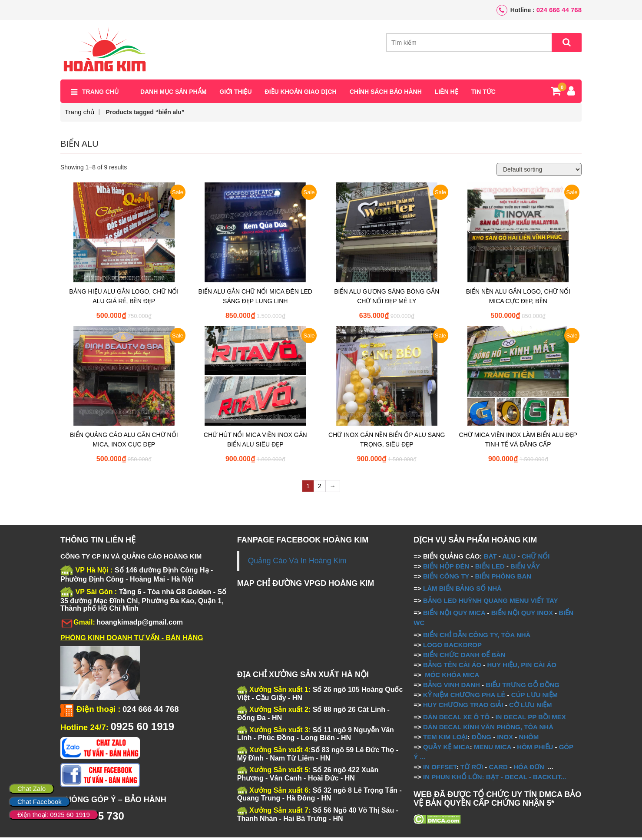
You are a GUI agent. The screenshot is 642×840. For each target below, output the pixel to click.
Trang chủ (100, 94)
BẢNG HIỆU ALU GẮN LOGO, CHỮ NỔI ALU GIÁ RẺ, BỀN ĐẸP (124, 299)
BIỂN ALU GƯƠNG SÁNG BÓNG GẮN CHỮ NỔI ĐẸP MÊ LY (387, 299)
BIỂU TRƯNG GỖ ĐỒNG (523, 687)
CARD (498, 769)
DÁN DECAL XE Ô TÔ (456, 719)
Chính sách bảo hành (386, 94)
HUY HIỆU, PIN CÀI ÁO (522, 667)
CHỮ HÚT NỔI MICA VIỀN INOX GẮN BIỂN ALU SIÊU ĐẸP (255, 442)
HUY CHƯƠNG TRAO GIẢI (463, 707)
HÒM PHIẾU (535, 749)
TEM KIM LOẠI (445, 739)
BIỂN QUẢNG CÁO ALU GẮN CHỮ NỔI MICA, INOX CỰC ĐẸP (124, 442)
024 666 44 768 (559, 10)
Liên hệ (447, 94)
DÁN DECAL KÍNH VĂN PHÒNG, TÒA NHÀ (488, 729)
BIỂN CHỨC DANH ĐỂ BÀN (463, 657)
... (422, 759)
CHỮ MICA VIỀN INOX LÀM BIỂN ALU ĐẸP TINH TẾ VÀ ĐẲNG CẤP (518, 442)
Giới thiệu (235, 94)
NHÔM (529, 739)
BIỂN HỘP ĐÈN (446, 568)
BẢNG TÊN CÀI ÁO (452, 667)
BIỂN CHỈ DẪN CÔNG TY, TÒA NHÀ (477, 637)
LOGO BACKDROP (452, 647)
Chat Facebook (40, 802)
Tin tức (483, 94)
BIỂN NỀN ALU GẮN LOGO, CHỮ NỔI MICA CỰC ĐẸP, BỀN (518, 299)
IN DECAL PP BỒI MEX (530, 719)
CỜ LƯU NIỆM (531, 707)
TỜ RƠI (472, 769)
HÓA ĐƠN (529, 769)
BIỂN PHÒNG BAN (503, 578)
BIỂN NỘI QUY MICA (454, 615)
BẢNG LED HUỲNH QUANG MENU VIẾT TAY (491, 603)
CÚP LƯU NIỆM (534, 697)
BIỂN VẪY (525, 568)
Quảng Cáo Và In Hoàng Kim (297, 563)
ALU (509, 558)
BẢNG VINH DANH (452, 687)
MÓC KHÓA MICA (452, 677)
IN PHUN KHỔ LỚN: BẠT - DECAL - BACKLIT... (495, 779)
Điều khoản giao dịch (301, 94)
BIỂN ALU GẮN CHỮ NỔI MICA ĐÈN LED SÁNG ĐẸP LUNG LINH (255, 299)
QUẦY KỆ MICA (447, 749)
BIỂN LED (490, 568)
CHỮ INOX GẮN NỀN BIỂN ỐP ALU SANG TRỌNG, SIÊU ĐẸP (387, 442)
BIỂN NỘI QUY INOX (522, 615)
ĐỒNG (481, 739)
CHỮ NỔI (536, 558)
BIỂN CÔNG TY (446, 578)
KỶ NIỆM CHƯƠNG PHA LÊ (464, 697)
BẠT (490, 558)
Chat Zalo (31, 789)
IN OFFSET (440, 769)
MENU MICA (493, 749)
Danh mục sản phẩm (173, 94)
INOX (505, 739)
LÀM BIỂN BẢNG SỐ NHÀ (463, 590)
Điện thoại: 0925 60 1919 (54, 815)
